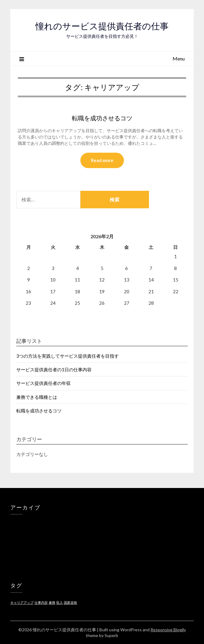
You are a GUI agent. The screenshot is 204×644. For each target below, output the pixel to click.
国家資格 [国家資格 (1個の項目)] (70, 602)
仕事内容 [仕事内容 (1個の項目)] (41, 602)
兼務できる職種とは (37, 397)
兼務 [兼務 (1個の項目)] (52, 602)
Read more (102, 160)
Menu (179, 59)
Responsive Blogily (168, 630)
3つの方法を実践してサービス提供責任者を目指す (68, 356)
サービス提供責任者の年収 (44, 383)
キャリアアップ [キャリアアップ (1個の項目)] (22, 602)
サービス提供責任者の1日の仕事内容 (54, 369)
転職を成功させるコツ (102, 118)
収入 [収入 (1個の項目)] (60, 602)
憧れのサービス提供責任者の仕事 (102, 26)
